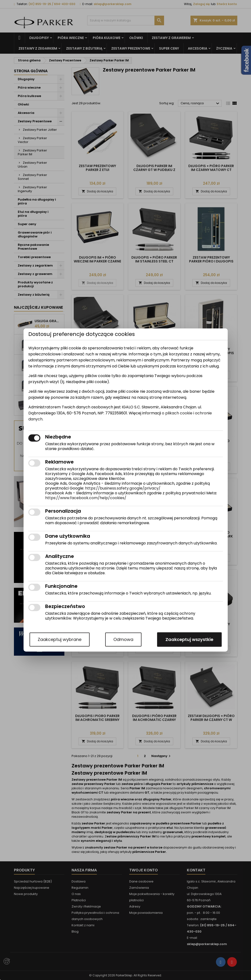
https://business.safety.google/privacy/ (123, 488)
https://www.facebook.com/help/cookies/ (86, 498)
